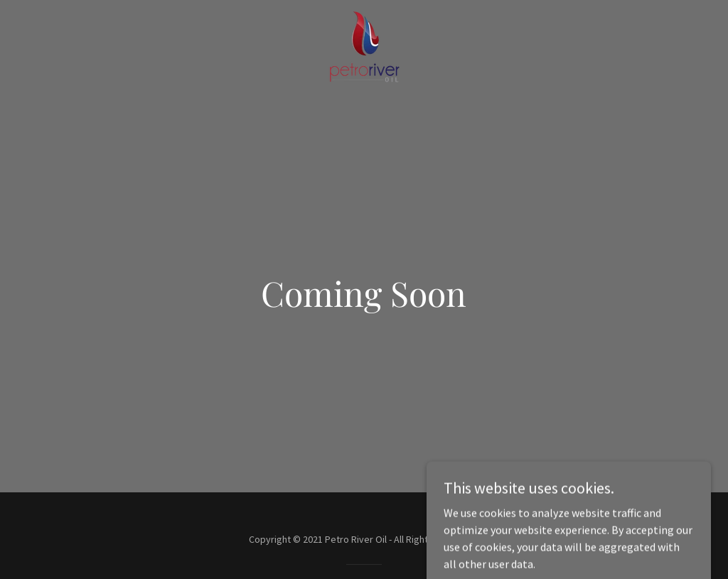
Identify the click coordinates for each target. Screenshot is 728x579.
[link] (364, 45)
